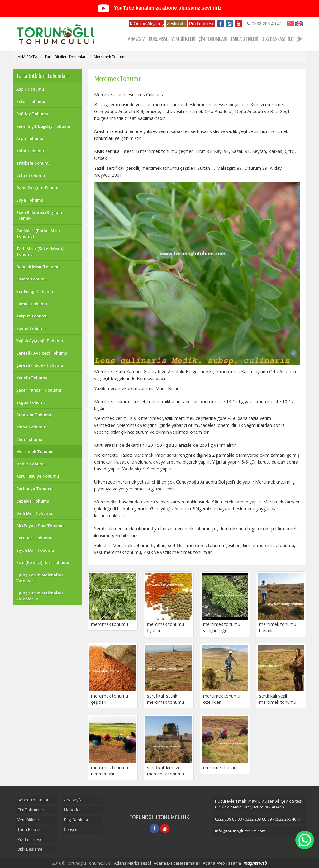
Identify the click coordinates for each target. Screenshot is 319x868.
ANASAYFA (137, 39)
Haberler (73, 810)
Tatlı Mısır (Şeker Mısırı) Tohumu (40, 252)
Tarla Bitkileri (30, 829)
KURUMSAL (158, 39)
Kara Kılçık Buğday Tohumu (43, 126)
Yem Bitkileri (29, 820)
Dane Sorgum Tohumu (38, 188)
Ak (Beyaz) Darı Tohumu (40, 526)
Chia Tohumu (29, 439)
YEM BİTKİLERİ (183, 39)
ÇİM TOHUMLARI (213, 39)
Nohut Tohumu (31, 464)
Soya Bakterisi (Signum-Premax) (40, 215)
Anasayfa (73, 800)
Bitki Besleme (30, 849)
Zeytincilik (176, 24)
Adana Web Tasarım (222, 863)
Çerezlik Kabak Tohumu (40, 365)
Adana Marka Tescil (133, 863)
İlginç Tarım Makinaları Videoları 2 (40, 596)
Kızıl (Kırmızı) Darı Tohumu (43, 562)
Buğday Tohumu (32, 114)
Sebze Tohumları (33, 800)
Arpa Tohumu (30, 138)
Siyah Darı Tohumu (35, 550)
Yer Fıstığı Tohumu (35, 291)
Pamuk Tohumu (32, 304)
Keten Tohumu (31, 101)
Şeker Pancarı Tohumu (39, 390)
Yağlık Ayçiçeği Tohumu (40, 341)
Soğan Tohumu (31, 402)
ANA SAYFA (28, 57)
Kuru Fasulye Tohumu (38, 476)
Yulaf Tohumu (30, 151)
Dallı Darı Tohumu (34, 513)
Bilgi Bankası (76, 820)
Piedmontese (202, 24)
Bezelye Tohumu (33, 501)
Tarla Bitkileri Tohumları (66, 57)
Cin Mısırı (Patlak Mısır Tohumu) (38, 234)
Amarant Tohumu (34, 415)
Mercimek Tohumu (110, 57)
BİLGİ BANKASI (273, 39)
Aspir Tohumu (30, 89)
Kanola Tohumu (32, 378)
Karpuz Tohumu (32, 316)
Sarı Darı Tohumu (34, 538)
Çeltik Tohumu (31, 175)
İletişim (71, 829)
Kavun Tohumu (31, 328)
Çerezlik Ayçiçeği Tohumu (42, 353)
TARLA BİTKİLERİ (244, 39)
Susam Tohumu (31, 279)
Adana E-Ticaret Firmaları (177, 863)
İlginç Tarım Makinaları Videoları (40, 578)
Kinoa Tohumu (31, 427)
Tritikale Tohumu (33, 163)
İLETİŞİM (295, 39)
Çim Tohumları (31, 810)
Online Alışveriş (147, 24)
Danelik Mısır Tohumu (38, 267)
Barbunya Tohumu (34, 489)
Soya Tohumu (30, 200)
